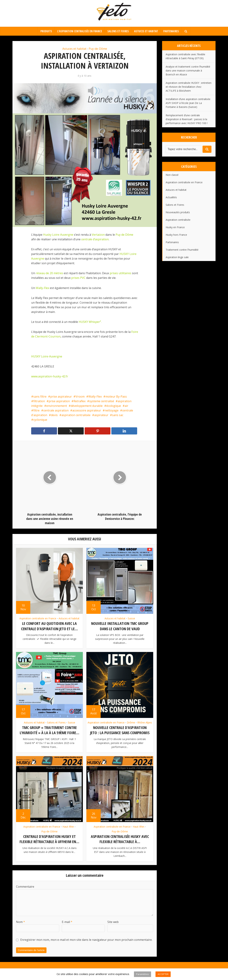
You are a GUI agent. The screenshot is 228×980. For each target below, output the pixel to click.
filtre (36, 410)
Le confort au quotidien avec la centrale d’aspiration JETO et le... (50, 626)
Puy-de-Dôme (98, 49)
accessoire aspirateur (87, 410)
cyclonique (40, 420)
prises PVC (78, 278)
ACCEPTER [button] (163, 974)
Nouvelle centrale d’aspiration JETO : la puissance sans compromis (120, 730)
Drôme (131, 722)
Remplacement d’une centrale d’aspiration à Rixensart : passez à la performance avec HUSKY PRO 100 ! (187, 119)
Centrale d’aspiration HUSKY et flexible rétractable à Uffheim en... (49, 838)
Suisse (131, 618)
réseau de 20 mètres (49, 273)
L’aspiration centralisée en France (80, 31)
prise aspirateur (61, 396)
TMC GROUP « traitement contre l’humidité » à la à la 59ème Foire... (49, 730)
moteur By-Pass (116, 396)
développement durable (87, 406)
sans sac (118, 415)
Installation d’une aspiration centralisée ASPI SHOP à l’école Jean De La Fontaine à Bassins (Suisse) (188, 103)
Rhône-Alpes (145, 722)
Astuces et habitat (146, 31)
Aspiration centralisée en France (38, 618)
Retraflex (80, 401)
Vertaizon (98, 235)
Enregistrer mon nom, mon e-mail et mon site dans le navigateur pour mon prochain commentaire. (86, 939)
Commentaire (25, 886)
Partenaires (171, 31)
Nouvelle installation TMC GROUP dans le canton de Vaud (120, 626)
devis (54, 415)
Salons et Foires (118, 31)
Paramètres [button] (142, 974)
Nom (20, 921)
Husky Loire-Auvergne (58, 235)
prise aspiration (59, 401)
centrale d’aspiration (95, 239)
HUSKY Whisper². (90, 322)
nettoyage (112, 410)
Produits (46, 31)
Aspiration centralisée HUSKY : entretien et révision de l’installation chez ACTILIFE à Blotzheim (189, 87)
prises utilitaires (121, 273)
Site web (113, 921)
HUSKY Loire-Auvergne (47, 356)
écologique (114, 406)
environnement (57, 406)
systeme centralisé (102, 401)
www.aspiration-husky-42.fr (50, 376)
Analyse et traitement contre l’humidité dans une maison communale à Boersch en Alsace (188, 71)
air (126, 406)
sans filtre (40, 396)
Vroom (80, 396)
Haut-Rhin (68, 826)
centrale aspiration (56, 410)
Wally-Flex (42, 288)
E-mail (67, 921)
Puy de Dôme (124, 235)
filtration (39, 401)
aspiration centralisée (76, 415)
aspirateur (101, 415)
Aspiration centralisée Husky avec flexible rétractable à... (120, 838)
